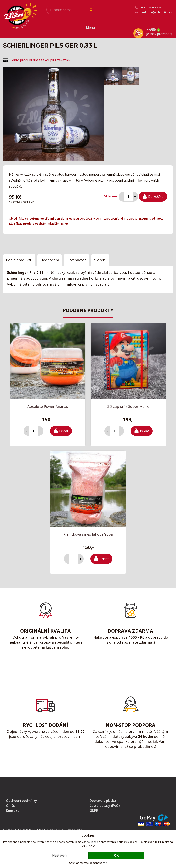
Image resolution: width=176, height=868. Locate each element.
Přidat (64, 429)
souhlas (92, 842)
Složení (100, 258)
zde (105, 863)
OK (116, 855)
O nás (10, 804)
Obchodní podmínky (21, 799)
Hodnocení (50, 258)
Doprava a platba (103, 799)
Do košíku (156, 194)
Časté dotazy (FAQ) (105, 804)
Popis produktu (19, 258)
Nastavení (60, 855)
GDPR (94, 809)
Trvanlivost (76, 258)
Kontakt (12, 809)
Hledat (91, 10)
